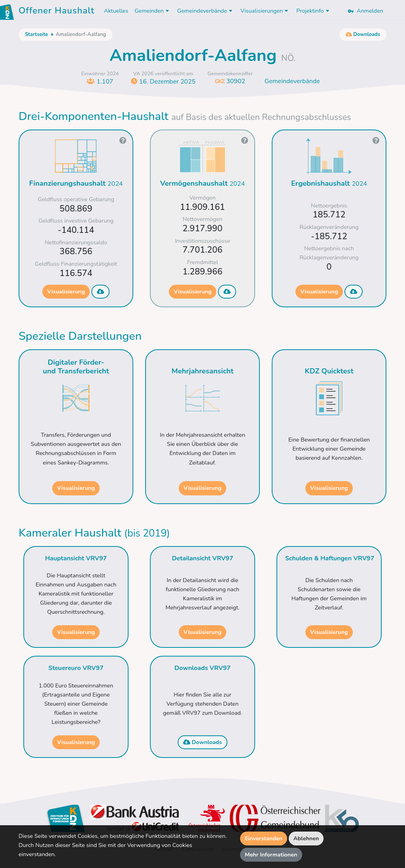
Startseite (36, 34)
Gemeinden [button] (153, 11)
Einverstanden (264, 838)
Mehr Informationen (271, 855)
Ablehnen (306, 838)
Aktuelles (116, 11)
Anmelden (365, 11)
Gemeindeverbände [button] (206, 11)
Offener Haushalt (57, 12)
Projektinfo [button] (313, 11)
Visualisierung (66, 291)
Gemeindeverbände (292, 81)
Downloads (202, 742)
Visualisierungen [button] (265, 11)
